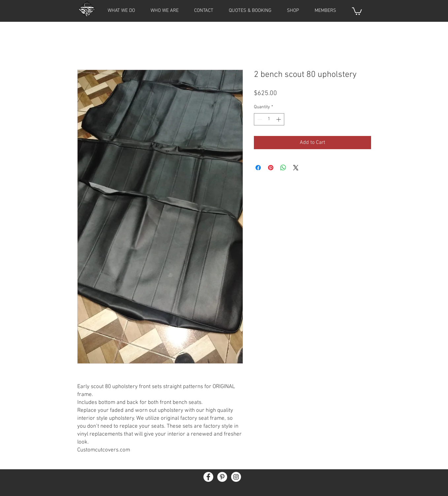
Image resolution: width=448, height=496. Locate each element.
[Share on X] (296, 168)
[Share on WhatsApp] (283, 168)
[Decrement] (259, 119)
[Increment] (279, 119)
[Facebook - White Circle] (208, 477)
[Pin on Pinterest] (271, 168)
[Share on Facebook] (258, 168)
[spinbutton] (269, 119)
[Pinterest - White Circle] (222, 477)
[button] (326, 11)
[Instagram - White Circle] (236, 477)
